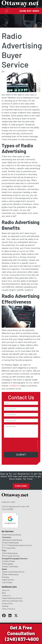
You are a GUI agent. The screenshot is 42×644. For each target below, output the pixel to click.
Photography (8, 564)
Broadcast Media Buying (13, 540)
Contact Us (6, 596)
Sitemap (5, 606)
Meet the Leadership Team (12, 601)
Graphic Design (9, 561)
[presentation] (21, 444)
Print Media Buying (10, 553)
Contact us (15, 386)
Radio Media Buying (11, 575)
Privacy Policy (7, 604)
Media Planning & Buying (11, 535)
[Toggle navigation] (7, 11)
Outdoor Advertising (10, 567)
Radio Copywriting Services (14, 572)
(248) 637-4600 (29, 11)
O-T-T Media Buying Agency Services (18, 545)
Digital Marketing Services (12, 598)
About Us (6, 590)
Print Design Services (12, 556)
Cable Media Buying (11, 543)
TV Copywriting (9, 548)
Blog (4, 593)
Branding (5, 577)
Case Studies (7, 582)
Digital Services (8, 580)
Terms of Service (9, 609)
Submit (21, 455)
